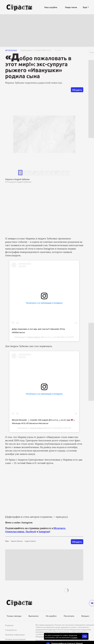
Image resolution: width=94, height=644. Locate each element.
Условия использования (15, 639)
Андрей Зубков (36, 428)
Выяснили (34, 616)
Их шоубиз (51, 616)
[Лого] (19, 7)
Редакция (9, 625)
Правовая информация (15, 635)
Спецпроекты (11, 630)
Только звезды (14, 616)
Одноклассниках (15, 532)
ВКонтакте (59, 528)
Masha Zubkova (34, 337)
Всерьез (85, 616)
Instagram (44, 532)
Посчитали (69, 616)
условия (74, 637)
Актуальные (11, 50)
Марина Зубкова (17, 541)
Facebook (31, 532)
